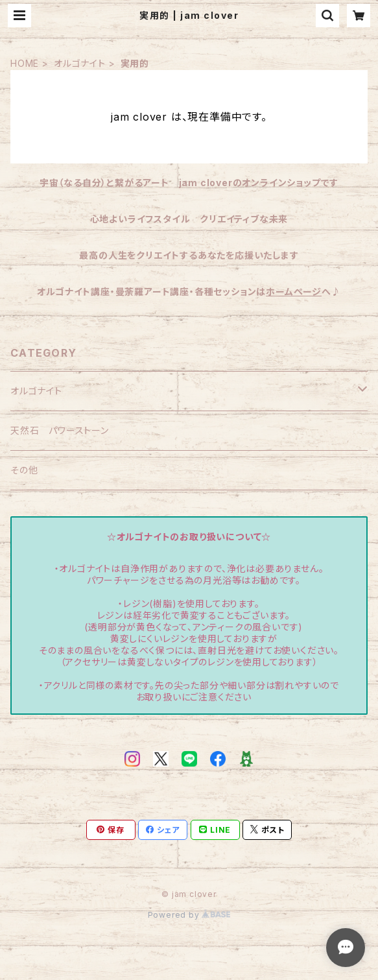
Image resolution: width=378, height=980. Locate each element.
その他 (24, 470)
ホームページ (294, 292)
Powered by (189, 915)
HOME (25, 63)
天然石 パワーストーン (60, 430)
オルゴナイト (80, 63)
